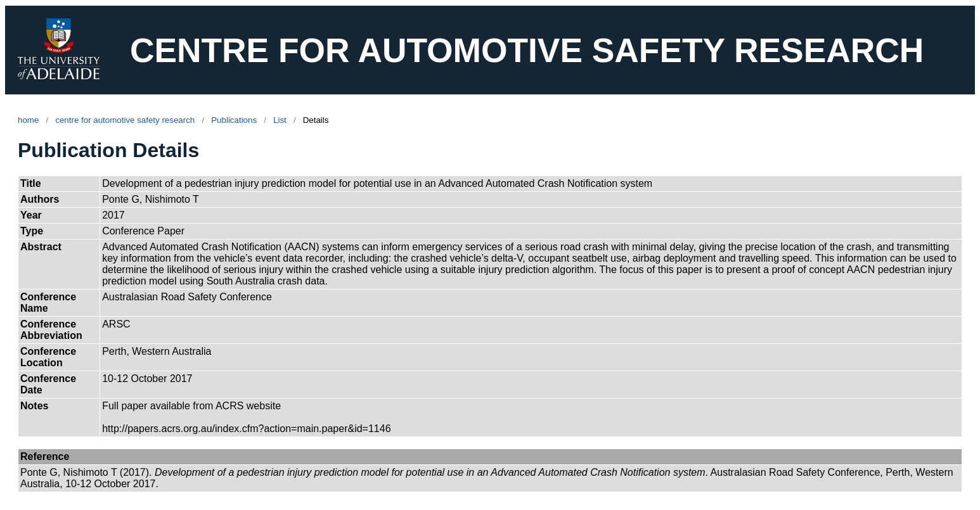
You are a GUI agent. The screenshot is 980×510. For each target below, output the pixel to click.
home (28, 120)
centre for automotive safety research (125, 120)
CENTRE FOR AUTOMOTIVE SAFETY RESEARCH (527, 50)
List (280, 120)
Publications (234, 120)
